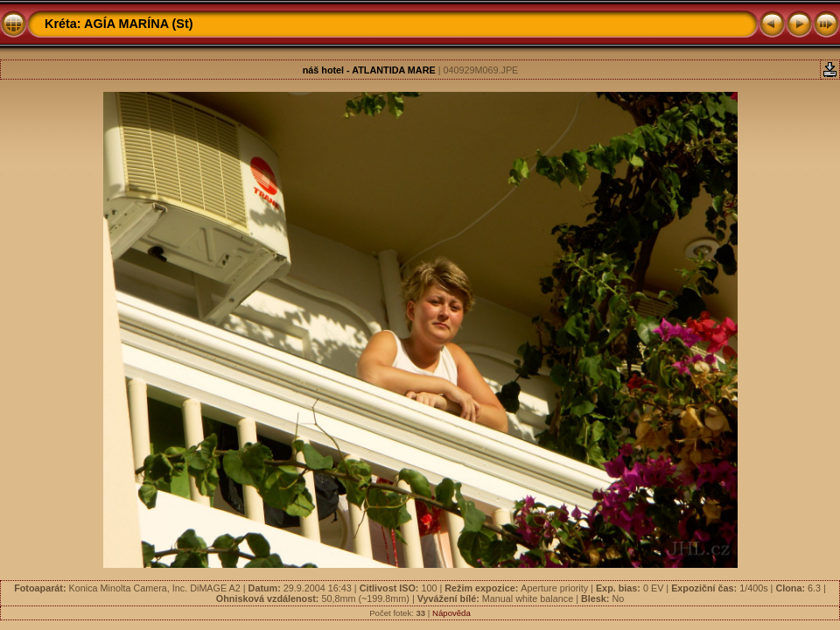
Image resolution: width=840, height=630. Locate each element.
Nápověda (451, 613)
